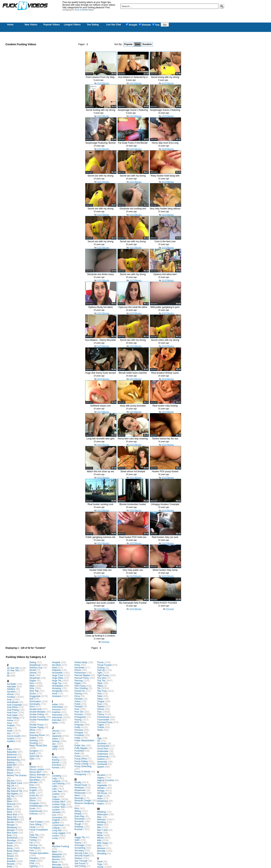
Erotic (32, 793)
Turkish (101, 727)
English (33, 790)
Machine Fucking (61, 846)
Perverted (79, 668)
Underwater (103, 751)
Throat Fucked (104, 665)
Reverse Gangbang (84, 803)
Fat (31, 843)
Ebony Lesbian (37, 769)
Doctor (33, 694)
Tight (99, 673)
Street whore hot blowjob (133, 471)
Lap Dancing (58, 784)
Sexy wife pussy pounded (133, 406)
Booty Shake (13, 851)
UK (99, 741)
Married (56, 859)
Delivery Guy (36, 668)
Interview (56, 720)
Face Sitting (35, 824)
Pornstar (79, 714)
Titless (100, 686)
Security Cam (81, 853)
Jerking (56, 741)
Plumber (79, 699)
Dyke (32, 759)
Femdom (34, 858)
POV (77, 722)
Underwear (103, 754)
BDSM (10, 770)
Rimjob (78, 814)
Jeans (55, 739)
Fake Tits (34, 835)
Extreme (34, 814)
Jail (54, 733)
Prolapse (79, 733)
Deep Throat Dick (38, 746)
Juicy (55, 749)
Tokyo (100, 699)
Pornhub (170, 609)
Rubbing (79, 827)
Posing (78, 720)
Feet (32, 851)
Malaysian (57, 854)
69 (8, 676)
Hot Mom (57, 665)
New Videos (31, 25)
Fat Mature (35, 848)
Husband (56, 696)
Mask (55, 862)
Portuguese (80, 717)
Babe (10, 749)
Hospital (56, 662)
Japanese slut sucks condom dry (100, 604)
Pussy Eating (81, 761)
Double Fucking (37, 717)
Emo (32, 785)
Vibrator (101, 788)
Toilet (100, 696)
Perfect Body (81, 662)
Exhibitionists (36, 806)
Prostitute (79, 735)
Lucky (55, 838)
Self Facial (80, 863)
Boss (9, 854)
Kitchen (56, 762)
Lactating (57, 776)
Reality (78, 782)
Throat (100, 662)
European (34, 803)
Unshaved (102, 764)
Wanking (101, 812)
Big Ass (11, 781)
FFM (32, 863)
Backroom (12, 755)
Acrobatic (12, 684)
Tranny (100, 714)
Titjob (100, 683)
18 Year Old (13, 668)
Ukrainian (102, 744)
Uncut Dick (102, 749)
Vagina (100, 778)
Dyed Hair (34, 756)
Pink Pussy (80, 686)
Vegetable (102, 785)
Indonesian (58, 707)
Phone (78, 670)
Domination (35, 701)
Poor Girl (79, 712)
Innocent (56, 710)
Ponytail (79, 707)
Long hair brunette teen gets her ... (100, 440)
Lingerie (56, 820)
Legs (54, 797)
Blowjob (11, 830)
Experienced (36, 811)
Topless (101, 707)
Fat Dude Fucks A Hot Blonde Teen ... (133, 144)
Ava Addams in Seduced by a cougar (133, 79)
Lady (54, 778)
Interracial (57, 717)
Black (10, 812)
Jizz (54, 744)
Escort (33, 798)
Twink (100, 730)
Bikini (10, 801)
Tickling (101, 668)
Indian (55, 704)
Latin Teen (57, 791)
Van (99, 783)
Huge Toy (57, 683)
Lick (54, 815)
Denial (33, 670)
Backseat (12, 757)
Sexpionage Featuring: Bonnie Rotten (100, 144)
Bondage (11, 840)
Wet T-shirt (102, 830)
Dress (32, 733)
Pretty (77, 727)
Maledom (57, 857)
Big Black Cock (15, 783)
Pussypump (80, 774)
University (102, 762)
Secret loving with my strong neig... (165, 79)
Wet (99, 827)
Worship (101, 851)
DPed (32, 730)
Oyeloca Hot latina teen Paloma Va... (165, 276)
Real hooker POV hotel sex (133, 537)
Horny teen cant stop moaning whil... (133, 440)
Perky (77, 665)
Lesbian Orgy (59, 804)
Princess (79, 730)
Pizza (77, 696)
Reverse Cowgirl (83, 801)
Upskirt (100, 767)
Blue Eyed (12, 833)
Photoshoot (80, 673)
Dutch (32, 753)
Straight (131, 25)
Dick (32, 683)
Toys (99, 712)
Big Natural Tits (15, 791)
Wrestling (102, 854)
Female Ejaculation (39, 853)
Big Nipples (13, 794)
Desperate (35, 678)
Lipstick (56, 823)
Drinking (34, 741)
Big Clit (11, 786)
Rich (77, 808)
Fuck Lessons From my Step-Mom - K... (100, 79)
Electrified (34, 780)
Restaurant (80, 793)
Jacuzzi (56, 731)
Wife (99, 840)
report (89, 74)
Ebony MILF (36, 772)
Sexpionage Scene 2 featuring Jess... (133, 111)
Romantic (79, 821)
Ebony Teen (35, 777)
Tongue (101, 701)
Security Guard (82, 856)
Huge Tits (57, 681)
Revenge (79, 798)
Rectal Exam (81, 785)
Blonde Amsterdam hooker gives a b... (133, 506)
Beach (10, 773)
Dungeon (34, 751)
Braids (10, 859)
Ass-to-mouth (14, 736)
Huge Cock (58, 675)
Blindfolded (12, 820)
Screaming (80, 848)
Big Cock (11, 788)
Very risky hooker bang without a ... (165, 210)
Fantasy (33, 837)
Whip (100, 833)
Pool (77, 709)
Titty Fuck (102, 691)
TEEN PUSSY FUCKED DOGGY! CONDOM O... (165, 604)
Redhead (79, 788)
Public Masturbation (84, 741)
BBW (9, 768)
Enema (33, 788)
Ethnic (33, 801)
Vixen (100, 799)
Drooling (34, 743)
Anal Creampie (14, 705)
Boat (9, 835)
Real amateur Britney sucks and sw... (165, 374)
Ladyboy (56, 781)
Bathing (11, 762)
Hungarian (57, 691)
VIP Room (102, 793)
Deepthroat (35, 665)
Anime (10, 720)
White (100, 835)
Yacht (100, 862)
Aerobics (11, 692)
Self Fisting (80, 866)
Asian (10, 731)
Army (10, 728)
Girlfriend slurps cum (100, 406)
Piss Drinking (81, 688)
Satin (77, 840)
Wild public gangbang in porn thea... (165, 309)
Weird (100, 825)
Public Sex (80, 746)
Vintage (101, 791)
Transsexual (103, 717)
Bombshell (12, 838)
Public (78, 738)
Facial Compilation (39, 830)
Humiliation (58, 686)
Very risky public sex (133, 570)
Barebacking (13, 760)
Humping (56, 688)
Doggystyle (35, 696)
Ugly (99, 738)
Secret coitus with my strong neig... (165, 341)
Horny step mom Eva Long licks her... (165, 144)
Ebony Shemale (37, 775)
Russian (79, 829)
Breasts (11, 864)
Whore (100, 838)
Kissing (56, 760)
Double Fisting (37, 714)
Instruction (57, 715)
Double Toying (37, 727)
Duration (147, 44)
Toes (99, 694)
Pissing (78, 694)
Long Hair (57, 830)
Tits (99, 688)
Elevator (34, 782)
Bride (10, 866)
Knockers (57, 765)
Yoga (100, 864)
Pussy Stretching (83, 766)
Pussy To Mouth (82, 772)
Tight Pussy (103, 675)
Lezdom (56, 810)
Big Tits (11, 796)
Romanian (80, 819)
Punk (77, 753)
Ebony (33, 767)
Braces (10, 856)
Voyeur (100, 804)
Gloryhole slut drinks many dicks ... (100, 276)
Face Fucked (36, 822)
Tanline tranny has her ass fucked (165, 440)
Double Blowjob (37, 712)
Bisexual (11, 804)
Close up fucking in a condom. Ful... (100, 637)
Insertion (56, 712)
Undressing (103, 756)
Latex (55, 786)
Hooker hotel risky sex (100, 570)
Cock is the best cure (165, 241)
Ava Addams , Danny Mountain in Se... (100, 341)
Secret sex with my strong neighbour (100, 177)
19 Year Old (13, 670)
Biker (9, 799)
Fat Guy (33, 845)
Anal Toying (13, 718)
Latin (54, 789)
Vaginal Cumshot (106, 780)
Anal (9, 700)
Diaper (33, 681)
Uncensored (103, 746)
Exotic (33, 808)
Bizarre (11, 809)
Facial (32, 827)
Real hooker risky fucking (165, 406)
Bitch (9, 807)
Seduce (78, 858)
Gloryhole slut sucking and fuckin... (133, 210)
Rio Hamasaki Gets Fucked (133, 603)
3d (8, 673)
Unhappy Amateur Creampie (165, 504)
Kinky (55, 757)
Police (78, 701)
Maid (54, 852)
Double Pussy (36, 725)
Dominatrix (35, 704)
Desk (32, 675)
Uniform (101, 759)
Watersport (102, 814)
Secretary (79, 851)
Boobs (10, 843)
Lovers (55, 836)
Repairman (80, 790)
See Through (81, 861)
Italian (55, 723)
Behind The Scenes (17, 775)
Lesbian (56, 799)
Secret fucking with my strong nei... (100, 111)
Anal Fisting (13, 710)
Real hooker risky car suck (165, 537)
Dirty (32, 688)
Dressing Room (37, 735)
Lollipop (56, 828)
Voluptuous (103, 801)
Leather (56, 794)
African (10, 694)
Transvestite (103, 720)
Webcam (101, 820)
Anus (9, 723)
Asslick (10, 739)
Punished (79, 751)
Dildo (32, 686)
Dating (33, 662)
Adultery (11, 689)
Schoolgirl (79, 845)
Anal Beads (13, 702)
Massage (57, 865)
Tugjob (100, 725)
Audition (11, 741)
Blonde (10, 822)
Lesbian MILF (59, 802)
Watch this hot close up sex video (101, 473)
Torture (100, 709)
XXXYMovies (103, 83)
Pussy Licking (81, 764)
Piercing (79, 681)
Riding (78, 811)
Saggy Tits (80, 837)
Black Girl (12, 817)
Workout (101, 848)
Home (10, 25)
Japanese (57, 736)
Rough (78, 824)
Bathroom (12, 765)
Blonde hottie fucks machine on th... (133, 374)
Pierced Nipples (82, 675)
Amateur (11, 697)
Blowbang (12, 827)
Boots (10, 846)
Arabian (11, 725)
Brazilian (11, 861)
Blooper (11, 825)
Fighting (33, 866)
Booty (10, 848)
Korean (56, 768)
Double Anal (36, 709)
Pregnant (79, 725)
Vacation (101, 775)
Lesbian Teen (59, 807)
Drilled (33, 738)
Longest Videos (72, 25)
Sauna (78, 843)
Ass (9, 733)
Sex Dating (93, 25)
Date (138, 44)
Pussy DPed (81, 759)
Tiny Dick (102, 678)
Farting (33, 840)
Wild (99, 846)
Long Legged (59, 833)
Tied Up (101, 670)
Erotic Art (34, 796)
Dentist (33, 673)
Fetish (33, 861)
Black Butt (12, 814)
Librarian (56, 812)
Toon (99, 704)
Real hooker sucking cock (100, 504)
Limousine (57, 817)
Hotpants (56, 670)
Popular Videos (52, 25)
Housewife (57, 673)
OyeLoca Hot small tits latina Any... (133, 309)
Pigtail (78, 683)
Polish (78, 704)
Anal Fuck (12, 713)
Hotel (55, 668)
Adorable (11, 687)
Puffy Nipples (81, 748)
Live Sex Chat (114, 25)
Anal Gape (12, 715)
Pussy (78, 756)
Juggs (55, 746)
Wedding (101, 822)
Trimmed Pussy (105, 722)
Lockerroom (58, 825)
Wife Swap (102, 843)
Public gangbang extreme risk (100, 537)
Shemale (145, 25)
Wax (99, 817)
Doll (31, 699)
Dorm (32, 707)
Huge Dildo (58, 678)
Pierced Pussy (82, 678)
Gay (156, 25)
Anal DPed (12, 707)
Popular (128, 44)
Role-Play (79, 816)
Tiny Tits (101, 681)
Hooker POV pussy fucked (165, 471)
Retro (77, 796)
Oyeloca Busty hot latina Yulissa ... (100, 309)
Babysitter (12, 752)
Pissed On (80, 691)
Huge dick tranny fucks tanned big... (100, 374)
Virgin (100, 796)
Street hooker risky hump (165, 570)
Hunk (55, 694)
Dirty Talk (34, 691)
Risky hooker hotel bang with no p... (165, 177)
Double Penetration (39, 720)
